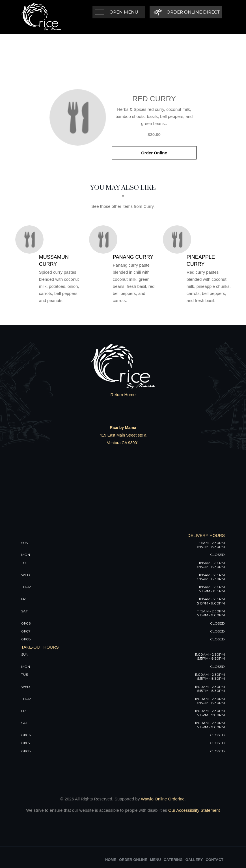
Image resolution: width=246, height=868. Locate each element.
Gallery (194, 860)
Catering (173, 860)
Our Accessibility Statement (194, 810)
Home (111, 860)
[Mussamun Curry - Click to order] (31, 239)
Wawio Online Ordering (163, 799)
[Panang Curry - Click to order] (105, 239)
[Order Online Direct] (186, 12)
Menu (156, 860)
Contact (214, 860)
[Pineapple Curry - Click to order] (178, 239)
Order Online (154, 153)
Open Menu (124, 12)
